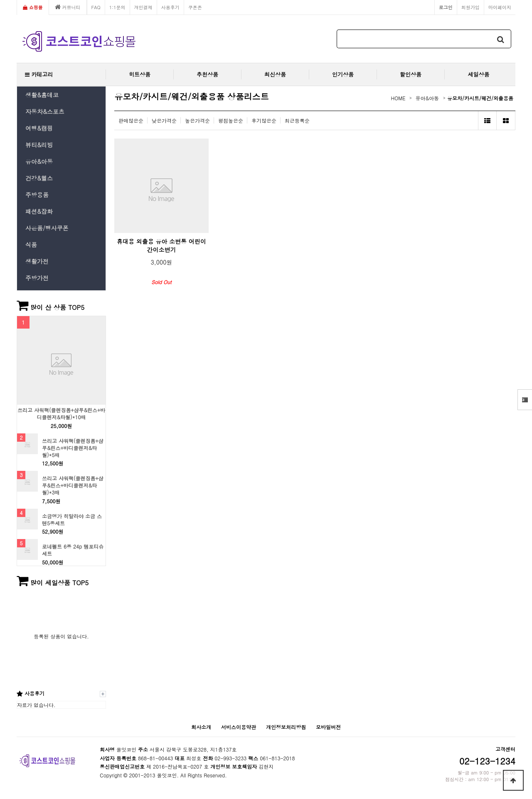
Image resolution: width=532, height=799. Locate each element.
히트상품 (140, 74)
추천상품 (207, 74)
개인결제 (143, 7)
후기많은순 (264, 120)
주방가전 (37, 278)
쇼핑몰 (33, 7)
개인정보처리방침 (286, 727)
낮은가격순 (164, 120)
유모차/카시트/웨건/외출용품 (480, 98)
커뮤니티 (68, 7)
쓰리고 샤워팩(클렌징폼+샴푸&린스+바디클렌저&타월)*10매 (61, 414)
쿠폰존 (195, 7)
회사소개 (201, 727)
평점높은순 (231, 120)
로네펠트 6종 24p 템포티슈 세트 (73, 550)
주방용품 (37, 195)
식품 (31, 245)
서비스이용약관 (239, 727)
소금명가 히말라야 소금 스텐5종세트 (72, 520)
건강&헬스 (39, 178)
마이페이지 (500, 7)
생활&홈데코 (42, 95)
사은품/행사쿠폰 (47, 228)
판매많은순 (131, 120)
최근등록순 (297, 120)
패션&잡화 (39, 211)
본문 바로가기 (0, 0)
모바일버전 (328, 727)
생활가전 (37, 261)
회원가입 (470, 7)
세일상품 (479, 74)
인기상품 (343, 74)
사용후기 (170, 7)
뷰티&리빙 (39, 145)
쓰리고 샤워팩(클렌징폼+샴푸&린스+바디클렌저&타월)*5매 (73, 448)
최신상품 (275, 74)
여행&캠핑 (39, 128)
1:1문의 (117, 7)
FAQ (96, 7)
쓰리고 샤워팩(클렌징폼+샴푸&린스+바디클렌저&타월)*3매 (73, 485)
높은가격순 (197, 120)
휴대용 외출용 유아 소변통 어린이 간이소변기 (161, 245)
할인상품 (411, 74)
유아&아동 (39, 161)
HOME (398, 98)
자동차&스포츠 (45, 111)
